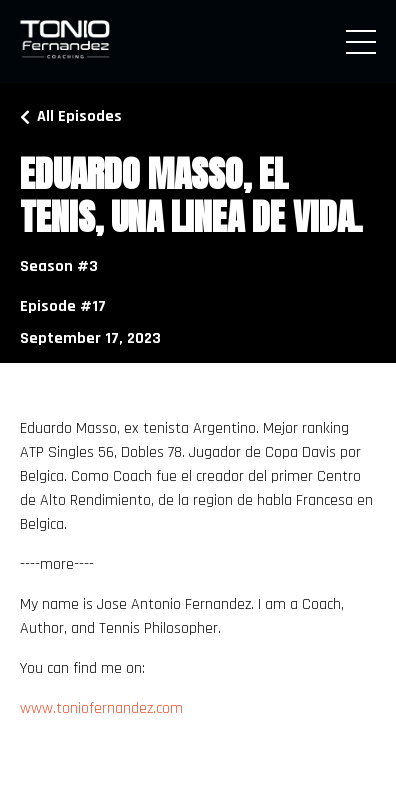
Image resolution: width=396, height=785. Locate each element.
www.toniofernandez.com (101, 708)
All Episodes (79, 116)
